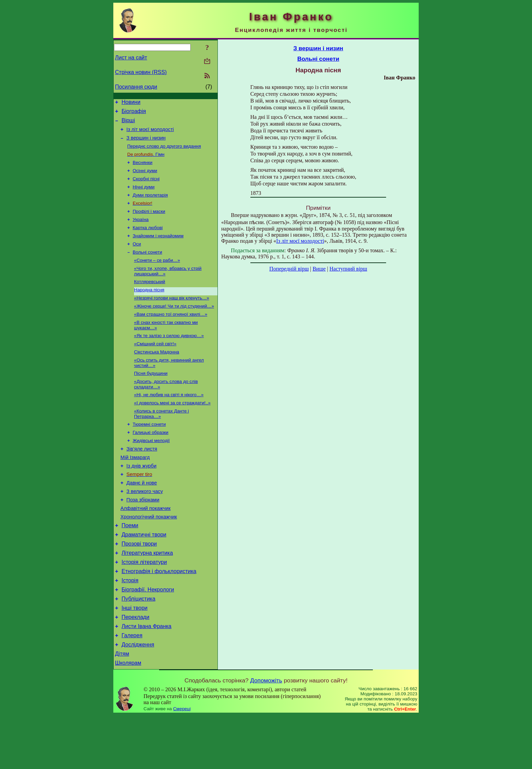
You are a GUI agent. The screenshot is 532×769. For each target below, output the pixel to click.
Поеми (130, 564)
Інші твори (135, 655)
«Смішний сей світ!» (155, 365)
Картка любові (148, 240)
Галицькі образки (150, 460)
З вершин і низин (146, 143)
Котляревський (150, 298)
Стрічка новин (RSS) (141, 72)
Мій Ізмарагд (135, 488)
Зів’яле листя (142, 478)
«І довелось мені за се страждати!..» (172, 428)
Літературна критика (147, 594)
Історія (130, 625)
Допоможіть (266, 734)
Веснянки (142, 170)
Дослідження (138, 696)
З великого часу (145, 526)
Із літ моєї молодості (150, 133)
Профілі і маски (149, 223)
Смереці (182, 762)
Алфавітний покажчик (146, 545)
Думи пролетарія (150, 205)
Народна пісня (149, 307)
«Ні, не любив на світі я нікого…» (169, 419)
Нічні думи (144, 196)
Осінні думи (145, 178)
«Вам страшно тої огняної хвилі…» (171, 334)
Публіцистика (138, 645)
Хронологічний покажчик (149, 554)
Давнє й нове (142, 516)
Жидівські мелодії (151, 469)
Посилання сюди (136, 87)
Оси (137, 258)
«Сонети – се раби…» (157, 276)
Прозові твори (139, 584)
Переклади (135, 666)
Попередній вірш (289, 269)
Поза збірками (143, 535)
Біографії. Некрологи (148, 635)
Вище (319, 269)
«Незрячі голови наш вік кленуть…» (172, 316)
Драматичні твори (144, 574)
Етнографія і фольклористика (159, 615)
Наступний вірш (348, 269)
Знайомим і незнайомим (158, 249)
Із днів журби (142, 497)
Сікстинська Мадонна (157, 374)
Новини (131, 103)
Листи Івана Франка (146, 676)
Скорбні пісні (146, 187)
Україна (141, 231)
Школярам (128, 717)
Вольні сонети (147, 267)
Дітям (122, 706)
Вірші (128, 123)
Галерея (132, 686)
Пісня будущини (151, 397)
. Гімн (146, 161)
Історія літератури (144, 605)
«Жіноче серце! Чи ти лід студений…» (174, 325)
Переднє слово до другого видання (164, 152)
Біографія (134, 113)
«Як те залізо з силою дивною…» (169, 356)
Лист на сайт (131, 58)
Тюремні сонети (149, 451)
